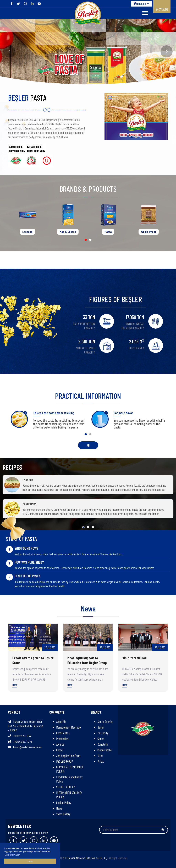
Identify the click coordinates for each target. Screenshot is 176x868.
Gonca (101, 739)
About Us (61, 722)
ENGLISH (140, 4)
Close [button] (30, 861)
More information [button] (12, 855)
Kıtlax (101, 761)
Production (62, 739)
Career (60, 750)
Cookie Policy (64, 803)
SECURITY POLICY (66, 787)
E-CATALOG (162, 9)
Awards (60, 744)
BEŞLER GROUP (65, 761)
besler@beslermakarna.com (27, 747)
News (59, 808)
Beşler (101, 727)
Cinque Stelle (105, 750)
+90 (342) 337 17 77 (22, 736)
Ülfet (100, 756)
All (88, 445)
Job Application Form (68, 756)
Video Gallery (63, 814)
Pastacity (103, 733)
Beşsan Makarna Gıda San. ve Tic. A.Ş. (88, 858)
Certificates (63, 733)
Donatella (103, 744)
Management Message (68, 727)
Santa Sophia (105, 722)
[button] (132, 137)
